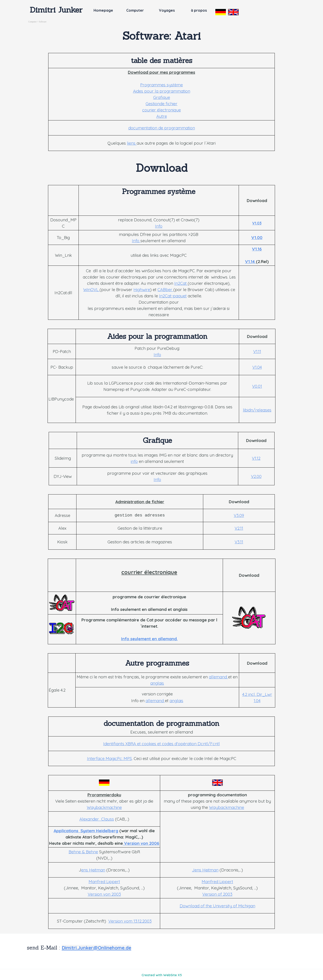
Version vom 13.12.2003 (130, 921)
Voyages (167, 10)
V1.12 (256, 458)
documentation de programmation (162, 128)
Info (159, 226)
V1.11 (257, 351)
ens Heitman (93, 870)
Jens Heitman (205, 870)
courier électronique (161, 110)
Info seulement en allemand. (149, 639)
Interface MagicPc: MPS (109, 758)
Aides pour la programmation (162, 91)
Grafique (162, 97)
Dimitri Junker (56, 10)
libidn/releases (257, 410)
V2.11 (239, 528)
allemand (218, 677)
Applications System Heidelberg (86, 831)
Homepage (103, 10)
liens (132, 143)
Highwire (142, 290)
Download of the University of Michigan (217, 906)
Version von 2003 (104, 894)
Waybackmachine (104, 807)
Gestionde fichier (161, 104)
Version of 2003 (217, 894)
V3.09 (239, 515)
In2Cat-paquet (173, 296)
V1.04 (257, 367)
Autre (162, 116)
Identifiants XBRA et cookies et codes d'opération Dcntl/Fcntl (161, 744)
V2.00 (256, 476)
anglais (157, 683)
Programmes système (161, 85)
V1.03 (257, 223)
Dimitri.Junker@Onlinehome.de (96, 948)
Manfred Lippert (104, 882)
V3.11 (239, 542)
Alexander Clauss (97, 819)
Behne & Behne (83, 852)
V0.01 (257, 386)
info (134, 461)
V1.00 (257, 237)
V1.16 (257, 249)
